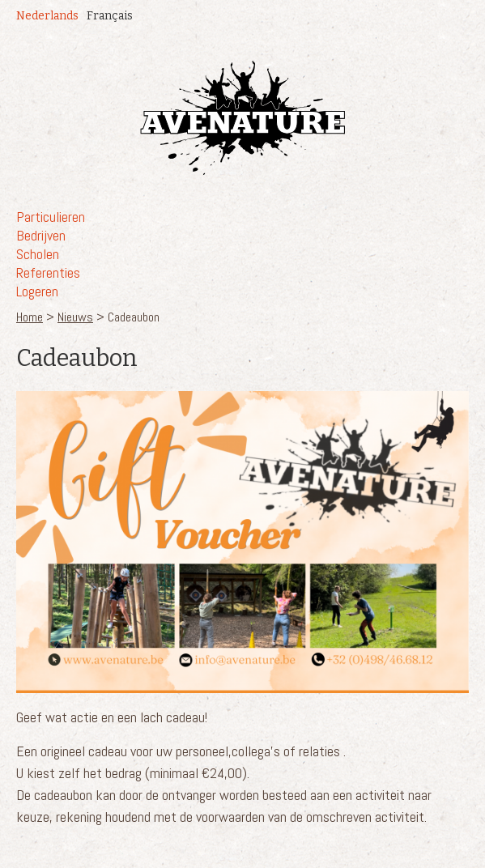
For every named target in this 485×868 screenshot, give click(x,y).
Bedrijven (41, 235)
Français (110, 16)
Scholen (38, 254)
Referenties (48, 272)
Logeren (37, 291)
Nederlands (47, 16)
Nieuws (75, 317)
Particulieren (51, 217)
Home (30, 317)
